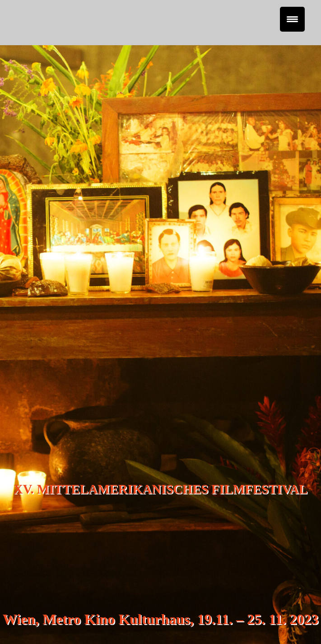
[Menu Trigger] (292, 19)
